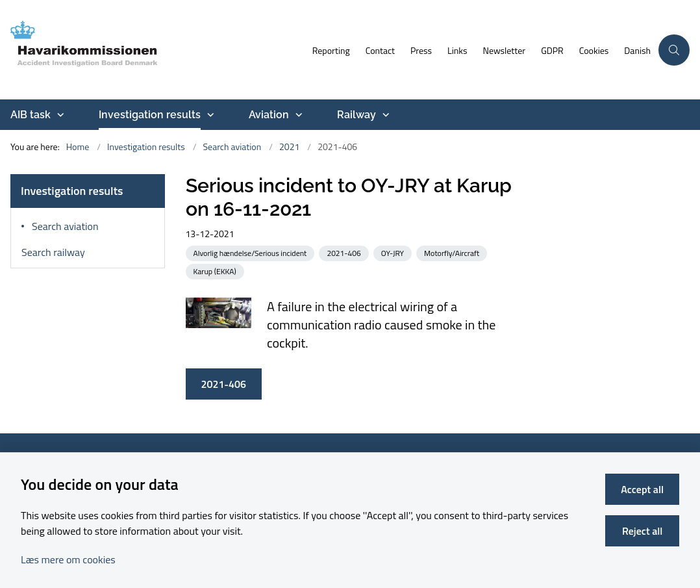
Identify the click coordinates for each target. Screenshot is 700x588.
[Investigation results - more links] (209, 115)
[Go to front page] (152, 50)
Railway (356, 115)
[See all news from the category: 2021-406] (345, 252)
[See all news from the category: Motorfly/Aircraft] (453, 252)
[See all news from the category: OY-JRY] (394, 252)
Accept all (642, 489)
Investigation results (150, 115)
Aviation (269, 115)
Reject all (642, 531)
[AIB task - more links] (59, 115)
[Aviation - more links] (297, 115)
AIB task (31, 115)
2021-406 (224, 384)
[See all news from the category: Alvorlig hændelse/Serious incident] (252, 252)
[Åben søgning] (674, 50)
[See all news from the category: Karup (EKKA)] (216, 271)
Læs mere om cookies (68, 559)
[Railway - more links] (384, 115)
